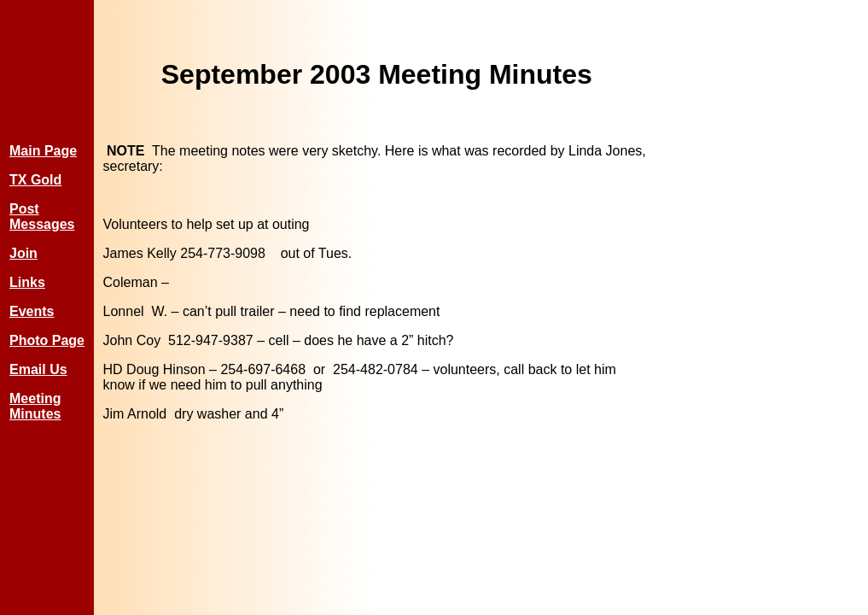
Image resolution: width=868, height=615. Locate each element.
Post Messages (42, 217)
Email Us (38, 369)
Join (23, 253)
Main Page (43, 151)
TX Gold (35, 180)
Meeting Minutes (35, 406)
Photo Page (47, 340)
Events (32, 311)
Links (27, 282)
